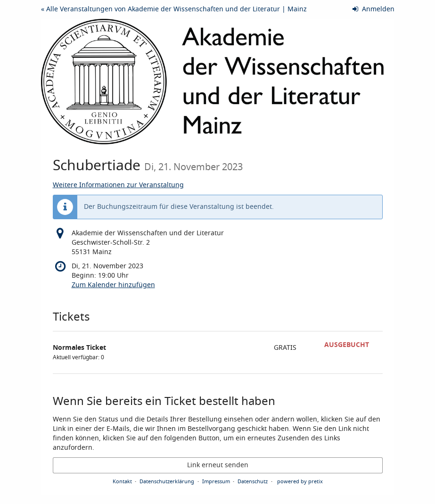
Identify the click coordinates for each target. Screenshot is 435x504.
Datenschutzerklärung (167, 481)
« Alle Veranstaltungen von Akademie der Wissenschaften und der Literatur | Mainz (174, 9)
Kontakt (122, 481)
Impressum (216, 481)
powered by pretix (300, 481)
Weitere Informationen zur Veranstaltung (118, 185)
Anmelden (373, 9)
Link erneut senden (218, 465)
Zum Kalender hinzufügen (113, 285)
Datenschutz (253, 481)
